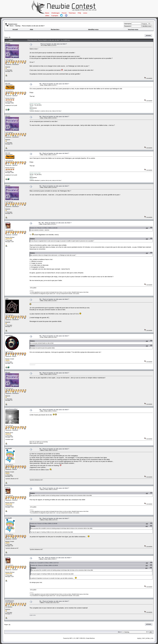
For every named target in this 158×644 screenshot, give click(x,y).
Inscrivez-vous (133, 29)
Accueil (15, 29)
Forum (64, 13)
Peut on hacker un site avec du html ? (33, 26)
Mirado (8, 44)
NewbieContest (13, 24)
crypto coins (33, 615)
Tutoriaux (72, 13)
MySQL (139, 638)
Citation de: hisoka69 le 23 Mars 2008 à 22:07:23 (44, 563)
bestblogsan (10, 601)
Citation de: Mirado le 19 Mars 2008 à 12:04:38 (44, 228)
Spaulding (9, 336)
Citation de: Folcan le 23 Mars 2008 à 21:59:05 (44, 524)
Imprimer (148, 36)
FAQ (79, 13)
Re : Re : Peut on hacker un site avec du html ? (55, 223)
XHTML (148, 638)
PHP (144, 638)
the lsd (8, 83)
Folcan (8, 222)
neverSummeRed (11, 409)
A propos (55, 16)
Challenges (55, 13)
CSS (152, 638)
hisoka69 (8, 449)
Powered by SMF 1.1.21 (69, 638)
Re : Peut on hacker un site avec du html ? (54, 84)
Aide (31, 29)
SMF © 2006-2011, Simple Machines (85, 638)
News (47, 13)
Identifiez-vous (93, 29)
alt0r (7, 299)
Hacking (18, 26)
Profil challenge (9, 60)
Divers (12, 26)
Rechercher (56, 29)
